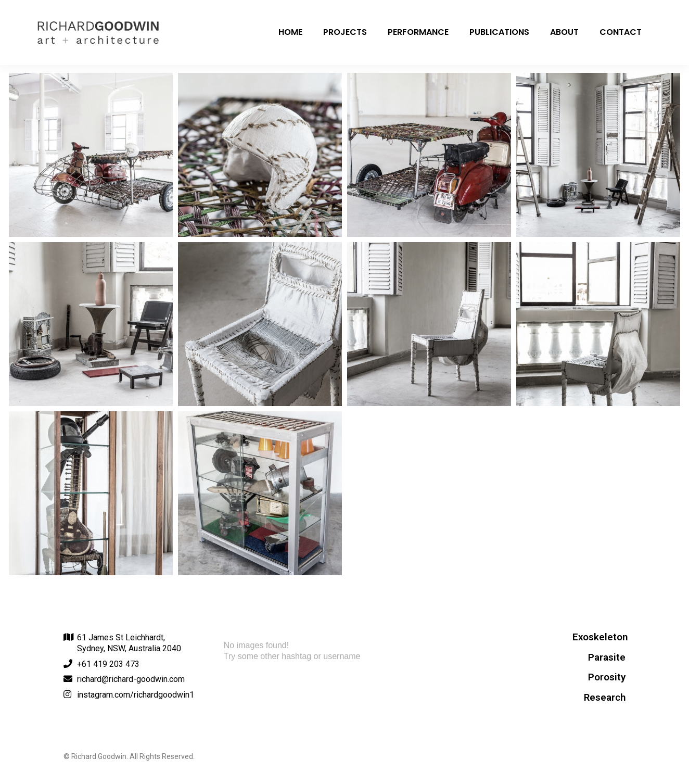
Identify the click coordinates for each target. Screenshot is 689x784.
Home (290, 32)
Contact (621, 32)
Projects (345, 32)
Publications (499, 32)
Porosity (607, 677)
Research (605, 698)
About (564, 32)
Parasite (607, 657)
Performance (418, 32)
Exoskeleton (600, 637)
